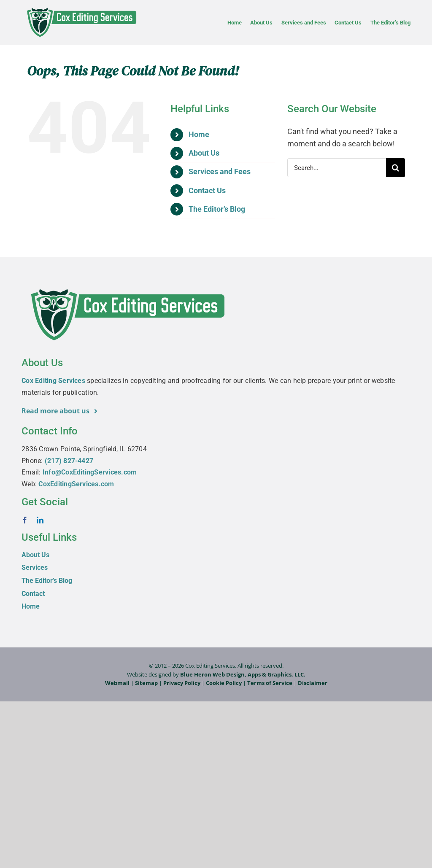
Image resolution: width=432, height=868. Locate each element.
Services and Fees (220, 171)
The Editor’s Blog (217, 209)
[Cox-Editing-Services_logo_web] (81, 8)
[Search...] (337, 168)
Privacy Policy (182, 683)
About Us (204, 153)
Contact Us (207, 190)
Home (199, 134)
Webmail (117, 683)
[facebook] (25, 520)
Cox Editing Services (53, 381)
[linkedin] (40, 520)
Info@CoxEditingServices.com (90, 472)
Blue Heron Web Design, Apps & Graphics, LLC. (243, 674)
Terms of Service (270, 683)
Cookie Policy (224, 683)
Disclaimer (313, 683)
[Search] (396, 168)
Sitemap (146, 683)
